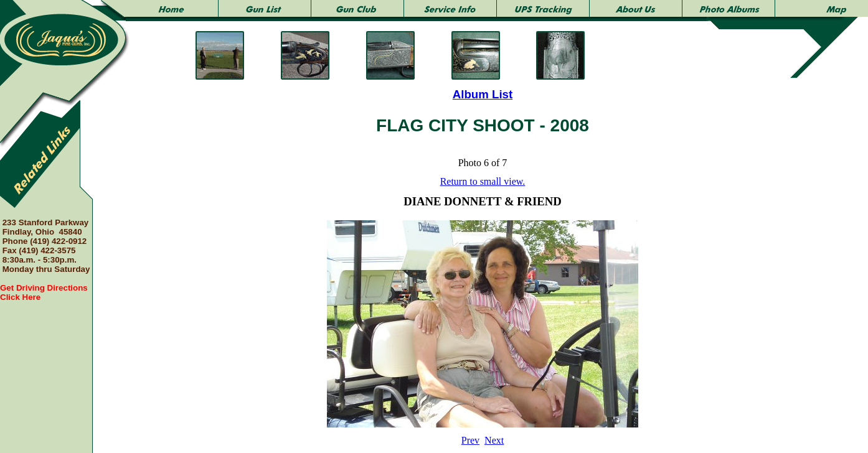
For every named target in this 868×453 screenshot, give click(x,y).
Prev (470, 440)
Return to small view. (483, 181)
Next (494, 440)
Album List (483, 94)
